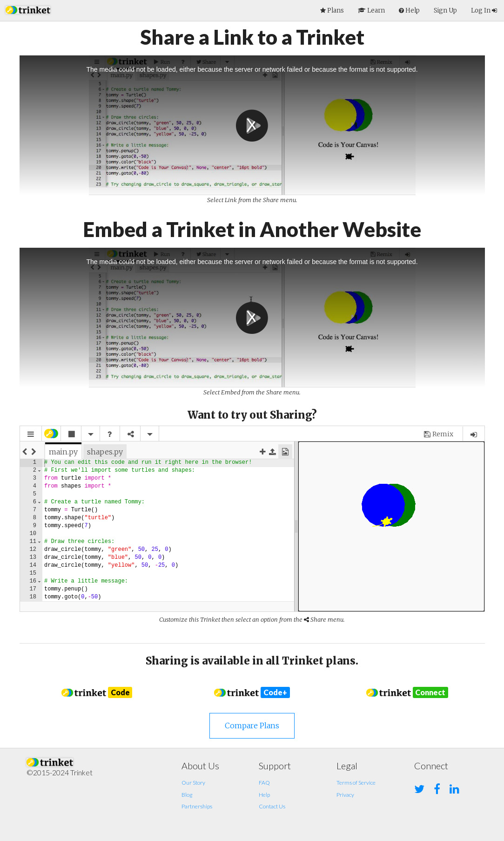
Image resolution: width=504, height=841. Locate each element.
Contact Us (272, 806)
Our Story (193, 783)
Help (264, 795)
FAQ (264, 783)
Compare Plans (252, 726)
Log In (484, 10)
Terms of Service (356, 783)
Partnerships (197, 806)
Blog (187, 795)
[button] (28, 9)
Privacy (345, 795)
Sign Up (445, 10)
